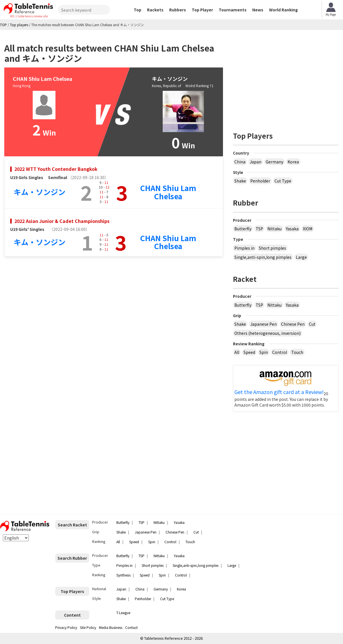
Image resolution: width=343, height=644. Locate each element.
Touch (297, 352)
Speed (249, 352)
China (240, 162)
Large (301, 257)
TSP (259, 229)
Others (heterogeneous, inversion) (267, 333)
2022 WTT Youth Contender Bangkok (56, 169)
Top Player (202, 10)
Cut (312, 324)
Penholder (260, 181)
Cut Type (283, 181)
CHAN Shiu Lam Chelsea (168, 192)
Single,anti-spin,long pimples (263, 257)
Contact (131, 627)
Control (280, 352)
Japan (256, 162)
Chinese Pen (293, 324)
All (237, 352)
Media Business (111, 627)
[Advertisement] (286, 78)
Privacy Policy (66, 627)
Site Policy (88, 627)
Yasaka (292, 229)
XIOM (308, 229)
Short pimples (272, 248)
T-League (123, 613)
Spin (264, 352)
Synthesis (123, 575)
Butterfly (243, 229)
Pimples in (244, 248)
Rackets (155, 10)
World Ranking (283, 10)
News (258, 10)
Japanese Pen (264, 324)
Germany (274, 162)
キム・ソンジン (40, 192)
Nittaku (274, 229)
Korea (293, 162)
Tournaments (233, 10)
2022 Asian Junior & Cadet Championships (62, 221)
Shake (240, 181)
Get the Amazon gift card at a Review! (279, 392)
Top (138, 10)
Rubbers (178, 10)
